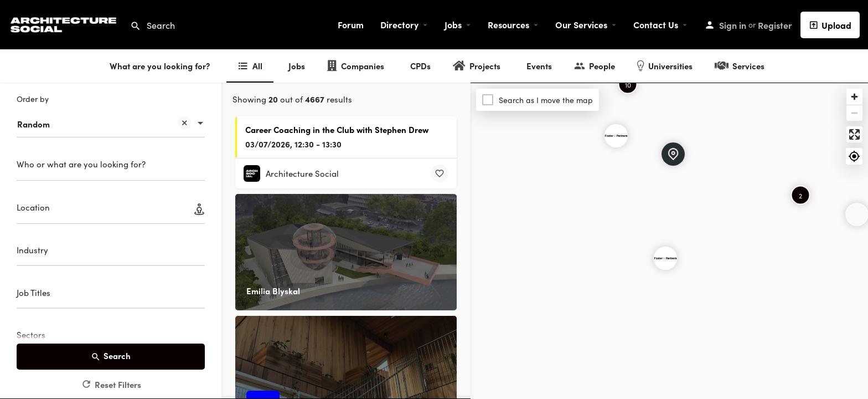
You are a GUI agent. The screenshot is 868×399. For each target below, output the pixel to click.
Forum (351, 24)
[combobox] (111, 119)
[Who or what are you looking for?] (111, 168)
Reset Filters (111, 384)
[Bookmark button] (440, 173)
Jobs (453, 24)
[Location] (111, 211)
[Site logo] (65, 23)
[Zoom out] (854, 113)
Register (775, 25)
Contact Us (656, 24)
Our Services (581, 24)
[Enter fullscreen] (854, 134)
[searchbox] (109, 252)
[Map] (669, 241)
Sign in (733, 25)
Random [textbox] (104, 125)
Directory (399, 24)
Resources (508, 24)
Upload (830, 25)
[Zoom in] (854, 97)
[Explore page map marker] (665, 258)
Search (111, 356)
